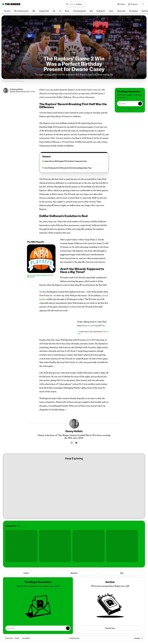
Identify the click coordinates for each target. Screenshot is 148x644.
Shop (122, 573)
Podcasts (133, 4)
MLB (91, 11)
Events (111, 11)
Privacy (17, 638)
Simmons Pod (121, 11)
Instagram (137, 638)
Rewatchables (134, 11)
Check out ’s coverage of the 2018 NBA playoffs (40, 276)
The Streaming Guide (79, 11)
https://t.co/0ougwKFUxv (94, 325)
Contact (26, 573)
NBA (34, 11)
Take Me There (110, 628)
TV (60, 11)
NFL (54, 11)
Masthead (74, 573)
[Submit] (140, 104)
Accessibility (26, 638)
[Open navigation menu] (143, 4)
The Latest (7, 11)
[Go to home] (11, 4)
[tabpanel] (74, 165)
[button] (75, 4)
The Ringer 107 (101, 11)
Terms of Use (9, 638)
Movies (67, 11)
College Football (44, 11)
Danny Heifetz (18, 89)
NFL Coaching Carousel (21, 11)
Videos (121, 4)
